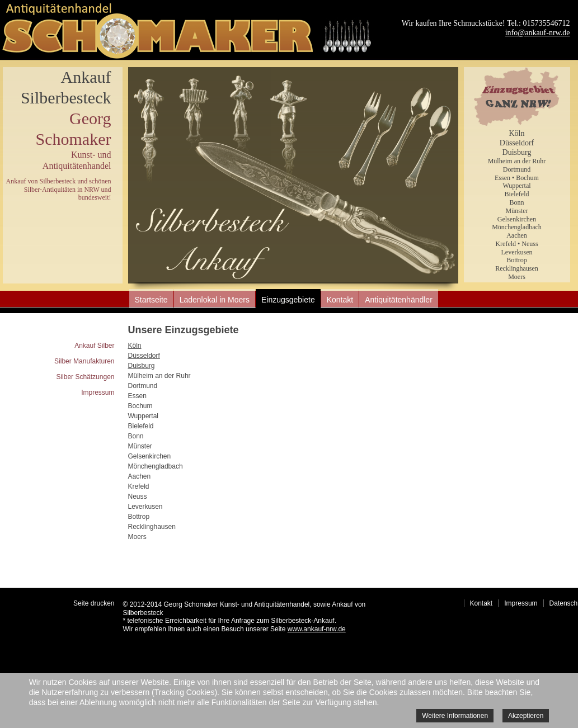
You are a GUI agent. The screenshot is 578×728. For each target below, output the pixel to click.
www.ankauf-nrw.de (317, 629)
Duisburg (517, 152)
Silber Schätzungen (85, 377)
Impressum (98, 393)
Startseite (151, 300)
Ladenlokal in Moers (215, 300)
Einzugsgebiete (288, 300)
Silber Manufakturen (84, 361)
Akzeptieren (526, 716)
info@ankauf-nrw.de (538, 33)
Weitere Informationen (455, 716)
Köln (517, 133)
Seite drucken (94, 603)
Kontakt (340, 300)
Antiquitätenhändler (399, 300)
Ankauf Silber (94, 346)
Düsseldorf (517, 143)
